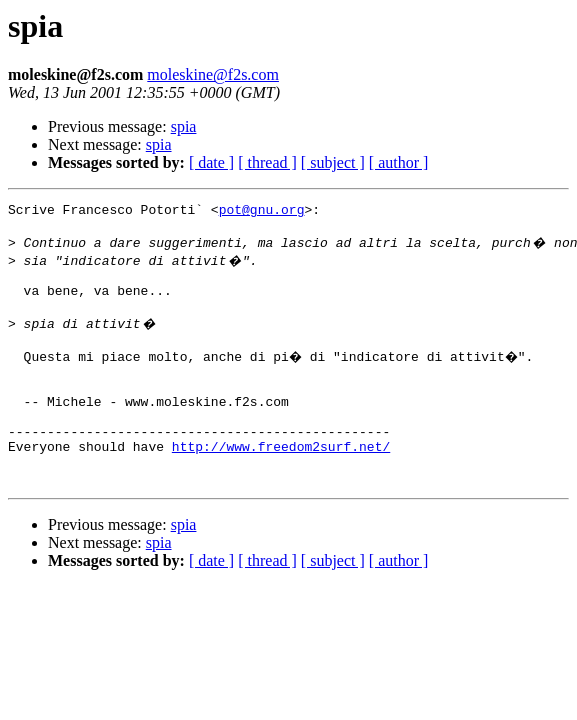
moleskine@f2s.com (213, 74)
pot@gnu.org (262, 212)
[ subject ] (333, 162)
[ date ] (211, 162)
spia (184, 126)
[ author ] (399, 162)
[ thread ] (267, 162)
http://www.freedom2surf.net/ (281, 482)
